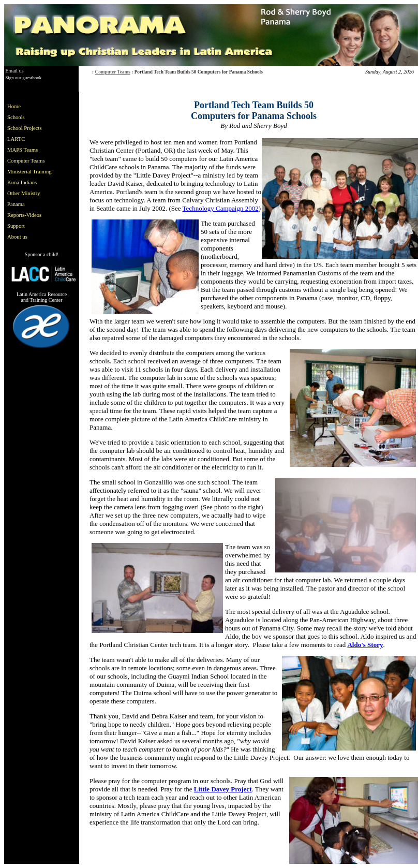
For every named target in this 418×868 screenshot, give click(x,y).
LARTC (16, 139)
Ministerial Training (29, 172)
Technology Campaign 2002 (221, 208)
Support (16, 226)
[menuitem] (32, 106)
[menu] (32, 172)
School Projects (25, 128)
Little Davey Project (223, 789)
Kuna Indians (22, 182)
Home (14, 106)
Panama (16, 204)
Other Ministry (24, 193)
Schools (16, 117)
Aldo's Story (365, 645)
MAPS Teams (23, 150)
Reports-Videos (24, 215)
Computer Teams (113, 72)
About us (17, 237)
